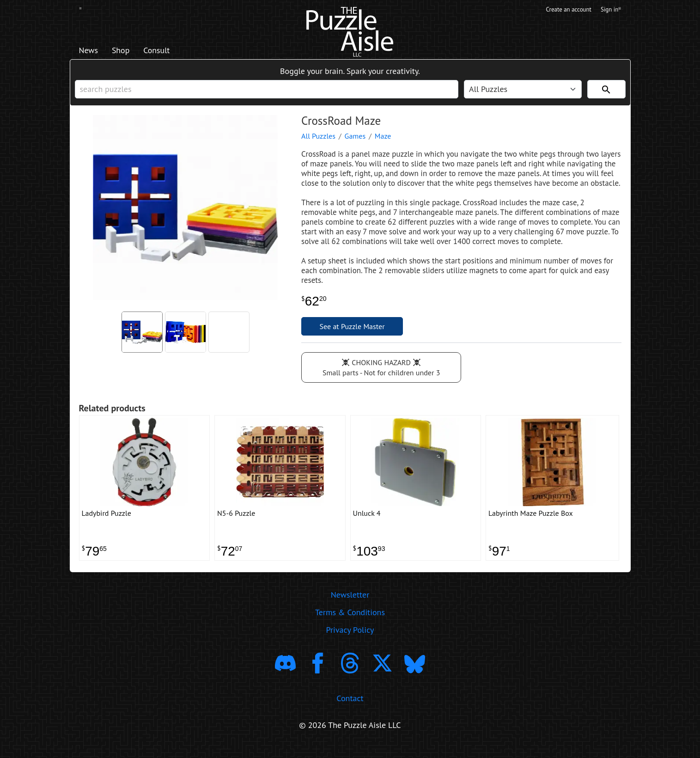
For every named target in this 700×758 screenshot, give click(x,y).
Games (355, 142)
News (91, 51)
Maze (383, 142)
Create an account (562, 11)
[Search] (606, 93)
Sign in (610, 11)
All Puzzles (318, 142)
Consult (168, 51)
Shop (127, 51)
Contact (350, 708)
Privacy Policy (350, 640)
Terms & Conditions (350, 622)
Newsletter (350, 605)
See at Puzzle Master (352, 332)
